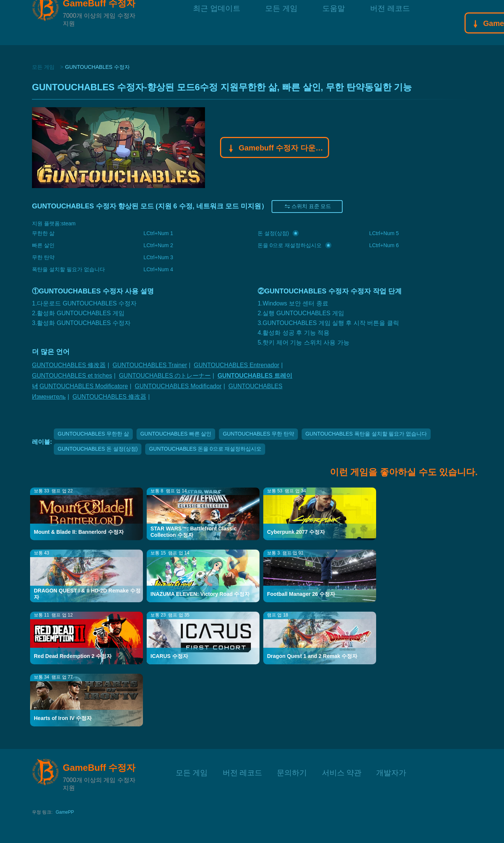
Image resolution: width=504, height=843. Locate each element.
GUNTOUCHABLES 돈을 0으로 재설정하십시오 (205, 449)
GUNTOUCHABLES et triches (72, 376)
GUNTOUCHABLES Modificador (178, 386)
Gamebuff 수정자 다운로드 (275, 149)
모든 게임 (281, 22)
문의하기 (292, 772)
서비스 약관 (342, 772)
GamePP (65, 812)
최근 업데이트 (217, 22)
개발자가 (391, 772)
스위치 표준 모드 (307, 207)
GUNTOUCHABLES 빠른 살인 (176, 434)
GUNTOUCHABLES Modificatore (84, 386)
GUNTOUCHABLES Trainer (150, 365)
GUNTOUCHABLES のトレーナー (165, 376)
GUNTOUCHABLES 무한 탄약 (258, 434)
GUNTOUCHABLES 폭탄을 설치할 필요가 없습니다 (366, 434)
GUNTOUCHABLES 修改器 (69, 365)
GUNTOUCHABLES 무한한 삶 (93, 434)
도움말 (334, 22)
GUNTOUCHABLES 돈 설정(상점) (98, 449)
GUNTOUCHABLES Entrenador (236, 365)
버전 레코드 (390, 22)
